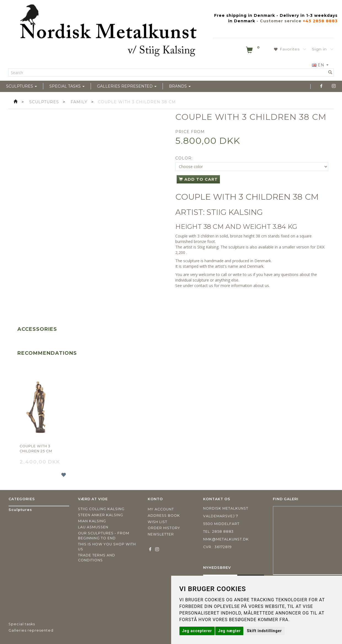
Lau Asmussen (93, 527)
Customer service (281, 21)
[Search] (330, 72)
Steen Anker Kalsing (101, 515)
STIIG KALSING (235, 212)
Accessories (37, 329)
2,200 (180, 252)
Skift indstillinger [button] (264, 631)
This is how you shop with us (107, 547)
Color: (184, 158)
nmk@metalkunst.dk (226, 539)
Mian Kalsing (92, 521)
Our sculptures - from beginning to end (104, 536)
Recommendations (47, 353)
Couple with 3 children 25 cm (36, 449)
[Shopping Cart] (253, 51)
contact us (204, 286)
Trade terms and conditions (97, 558)
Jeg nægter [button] (229, 631)
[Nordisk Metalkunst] (108, 32)
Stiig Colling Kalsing (101, 509)
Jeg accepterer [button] (197, 631)
